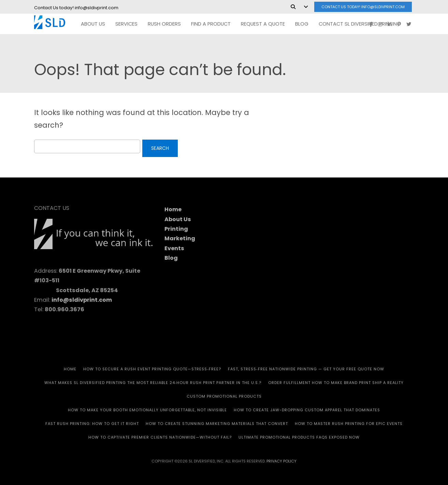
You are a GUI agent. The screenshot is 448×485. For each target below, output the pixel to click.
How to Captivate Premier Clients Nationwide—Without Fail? (160, 437)
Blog (302, 24)
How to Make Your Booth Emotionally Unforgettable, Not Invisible (147, 410)
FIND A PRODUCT (211, 24)
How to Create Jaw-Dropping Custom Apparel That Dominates (307, 410)
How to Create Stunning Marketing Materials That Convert (217, 424)
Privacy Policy (281, 461)
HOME (70, 369)
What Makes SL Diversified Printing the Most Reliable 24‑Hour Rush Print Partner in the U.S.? (153, 383)
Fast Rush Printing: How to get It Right (92, 424)
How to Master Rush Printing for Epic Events (349, 424)
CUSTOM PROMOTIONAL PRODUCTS (224, 396)
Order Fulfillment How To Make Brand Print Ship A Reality (336, 383)
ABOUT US (93, 24)
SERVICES (126, 24)
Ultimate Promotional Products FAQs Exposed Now (299, 437)
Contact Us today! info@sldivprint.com (363, 7)
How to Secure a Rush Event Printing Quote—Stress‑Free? (152, 369)
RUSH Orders (164, 24)
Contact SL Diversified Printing (360, 24)
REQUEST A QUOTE (263, 24)
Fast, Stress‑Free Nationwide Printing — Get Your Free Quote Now (306, 369)
